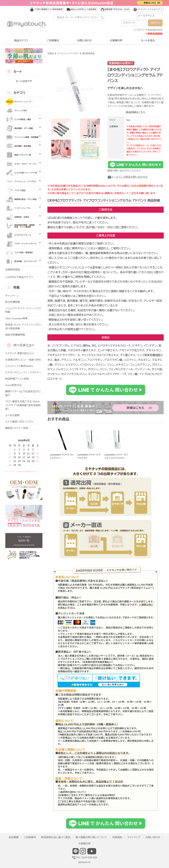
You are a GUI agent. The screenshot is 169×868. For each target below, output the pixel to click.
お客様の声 (116, 40)
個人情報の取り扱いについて (91, 837)
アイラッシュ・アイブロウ (68, 53)
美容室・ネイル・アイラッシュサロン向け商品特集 (23, 327)
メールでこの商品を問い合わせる (127, 177)
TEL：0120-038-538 (84, 857)
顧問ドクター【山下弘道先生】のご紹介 (23, 393)
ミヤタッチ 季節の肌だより (20, 353)
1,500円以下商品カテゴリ (19, 277)
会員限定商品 (13, 269)
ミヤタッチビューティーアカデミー (23, 372)
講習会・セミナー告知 (17, 428)
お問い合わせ (84, 40)
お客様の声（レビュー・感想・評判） (23, 360)
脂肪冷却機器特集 (15, 335)
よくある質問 (12, 415)
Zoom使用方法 (13, 385)
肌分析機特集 (13, 302)
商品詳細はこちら (136, 112)
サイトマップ (134, 837)
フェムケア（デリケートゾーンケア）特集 (23, 310)
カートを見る (148, 40)
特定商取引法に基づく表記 (56, 837)
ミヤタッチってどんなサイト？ (148, 9)
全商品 (51, 53)
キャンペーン (12, 296)
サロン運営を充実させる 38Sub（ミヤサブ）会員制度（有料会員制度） (23, 405)
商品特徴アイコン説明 (17, 379)
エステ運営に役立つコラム (19, 422)
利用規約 (117, 837)
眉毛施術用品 (88, 53)
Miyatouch (86, 862)
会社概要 (14, 837)
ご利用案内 (53, 40)
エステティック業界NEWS (19, 366)
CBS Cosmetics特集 (16, 318)
